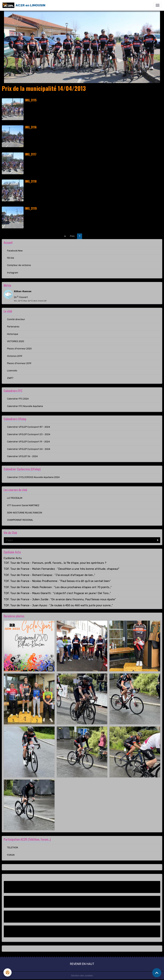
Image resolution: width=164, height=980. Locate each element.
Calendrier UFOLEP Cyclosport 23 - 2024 (29, 434)
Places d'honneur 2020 (19, 349)
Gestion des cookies (82, 976)
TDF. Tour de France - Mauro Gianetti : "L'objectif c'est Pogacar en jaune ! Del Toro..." (57, 593)
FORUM (11, 855)
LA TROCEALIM (15, 498)
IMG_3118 (31, 181)
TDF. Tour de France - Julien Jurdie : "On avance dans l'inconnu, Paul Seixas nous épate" (60, 599)
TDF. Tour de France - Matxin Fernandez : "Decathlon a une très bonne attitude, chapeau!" (62, 569)
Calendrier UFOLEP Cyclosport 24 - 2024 (29, 449)
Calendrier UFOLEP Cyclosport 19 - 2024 (28, 442)
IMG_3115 (31, 100)
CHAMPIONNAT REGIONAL (20, 520)
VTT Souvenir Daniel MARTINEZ (23, 505)
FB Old (11, 258)
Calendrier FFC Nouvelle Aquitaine (25, 406)
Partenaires (13, 327)
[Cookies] (8, 972)
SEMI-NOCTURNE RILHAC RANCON (25, 513)
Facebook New (15, 251)
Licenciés (12, 371)
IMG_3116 (31, 127)
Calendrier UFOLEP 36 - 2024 (22, 456)
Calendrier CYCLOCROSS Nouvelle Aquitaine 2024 (33, 477)
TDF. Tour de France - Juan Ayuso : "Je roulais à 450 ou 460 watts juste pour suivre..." (58, 605)
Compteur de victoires (19, 265)
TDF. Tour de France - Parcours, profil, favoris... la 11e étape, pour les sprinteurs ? (55, 563)
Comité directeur (16, 319)
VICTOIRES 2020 (16, 341)
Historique (13, 334)
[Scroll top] (157, 973)
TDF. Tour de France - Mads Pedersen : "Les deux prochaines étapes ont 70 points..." (58, 587)
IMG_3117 (31, 154)
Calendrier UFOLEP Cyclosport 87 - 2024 (29, 427)
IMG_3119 (31, 208)
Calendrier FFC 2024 (18, 399)
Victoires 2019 (15, 356)
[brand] (24, 5)
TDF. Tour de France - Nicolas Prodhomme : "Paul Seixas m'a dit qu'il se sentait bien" (57, 581)
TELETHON (13, 848)
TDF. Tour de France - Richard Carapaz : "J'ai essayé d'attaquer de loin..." (49, 575)
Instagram (13, 273)
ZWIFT (10, 378)
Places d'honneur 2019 (19, 363)
